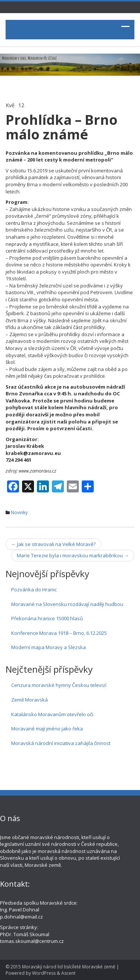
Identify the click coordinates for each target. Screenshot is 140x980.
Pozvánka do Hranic (34, 589)
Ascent (68, 973)
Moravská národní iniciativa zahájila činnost (61, 743)
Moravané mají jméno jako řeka (47, 729)
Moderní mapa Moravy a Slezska (49, 647)
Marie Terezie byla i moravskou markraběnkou (73, 555)
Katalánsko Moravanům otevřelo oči (52, 714)
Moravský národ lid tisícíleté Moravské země (69, 967)
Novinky (19, 512)
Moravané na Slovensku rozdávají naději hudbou (67, 604)
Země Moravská (29, 700)
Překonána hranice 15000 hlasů (47, 618)
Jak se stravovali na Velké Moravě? (53, 544)
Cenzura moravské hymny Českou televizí (59, 685)
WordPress (44, 973)
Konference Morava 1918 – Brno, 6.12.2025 (59, 633)
